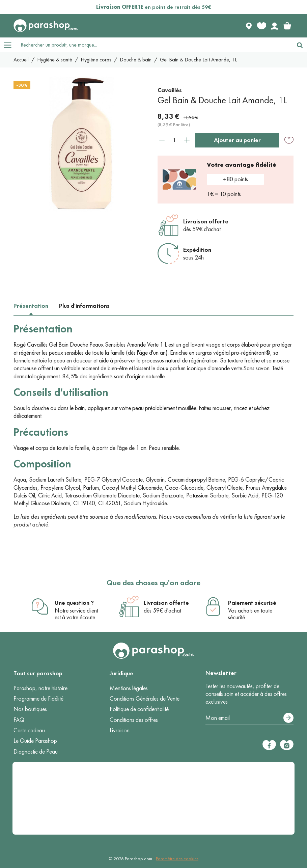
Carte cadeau (29, 730)
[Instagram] (287, 745)
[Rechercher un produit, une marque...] (154, 45)
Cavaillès (170, 90)
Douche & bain (136, 60)
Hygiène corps (96, 60)
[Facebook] (269, 745)
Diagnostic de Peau (36, 752)
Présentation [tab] (31, 306)
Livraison (120, 730)
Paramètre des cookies (177, 859)
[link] (287, 26)
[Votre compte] (274, 26)
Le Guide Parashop (35, 741)
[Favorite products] (261, 26)
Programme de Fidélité (38, 699)
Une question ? (74, 603)
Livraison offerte (206, 221)
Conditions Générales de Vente (145, 699)
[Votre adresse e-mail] (249, 718)
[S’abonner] (288, 718)
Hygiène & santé (55, 60)
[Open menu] (7, 45)
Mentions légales (129, 688)
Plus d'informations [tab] (84, 306)
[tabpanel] (153, 426)
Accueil (21, 60)
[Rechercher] (300, 45)
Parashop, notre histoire (40, 688)
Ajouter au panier (237, 140)
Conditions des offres (134, 720)
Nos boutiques (30, 709)
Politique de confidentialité (139, 709)
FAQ (19, 720)
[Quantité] (174, 140)
